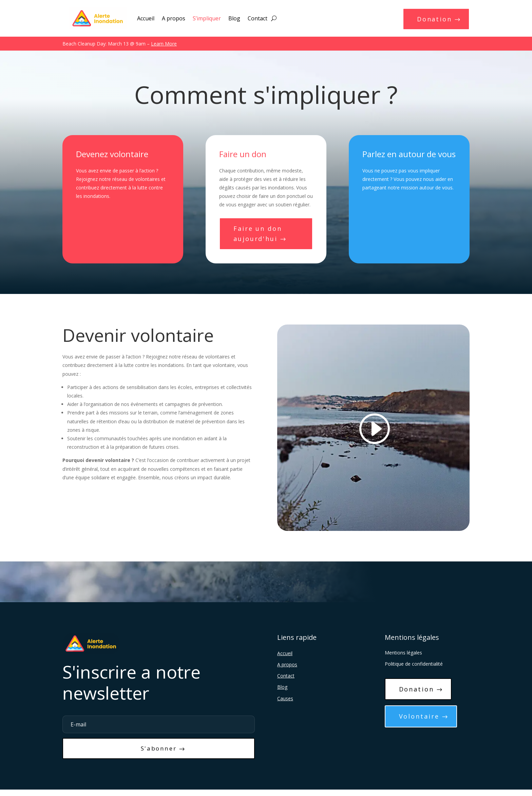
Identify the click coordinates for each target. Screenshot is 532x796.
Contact (258, 18)
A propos (174, 18)
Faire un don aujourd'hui (260, 236)
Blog (234, 18)
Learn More (164, 44)
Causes (285, 702)
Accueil (146, 18)
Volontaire (421, 723)
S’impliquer (207, 18)
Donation (433, 20)
